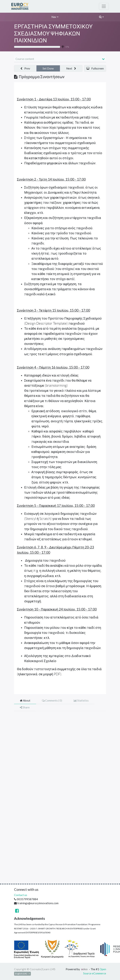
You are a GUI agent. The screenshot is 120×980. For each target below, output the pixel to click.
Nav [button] (54, 17)
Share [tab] (25, 707)
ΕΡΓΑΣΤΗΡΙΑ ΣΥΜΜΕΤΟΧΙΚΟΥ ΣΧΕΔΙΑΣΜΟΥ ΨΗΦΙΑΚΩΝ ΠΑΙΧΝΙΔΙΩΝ (53, 33)
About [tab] (25, 700)
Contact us (21, 895)
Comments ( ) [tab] (52, 700)
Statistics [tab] (81, 700)
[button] (101, 17)
